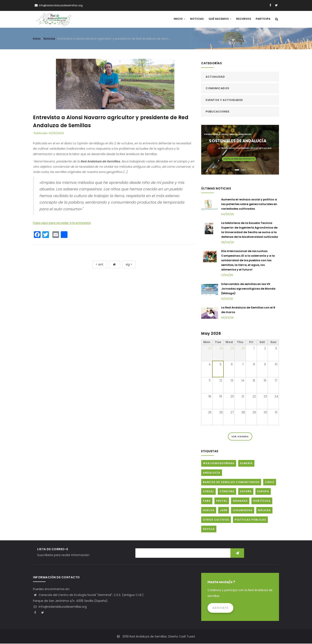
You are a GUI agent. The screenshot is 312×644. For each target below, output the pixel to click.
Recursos (244, 19)
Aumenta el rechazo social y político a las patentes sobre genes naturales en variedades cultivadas (249, 204)
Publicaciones (218, 112)
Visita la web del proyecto (239, 159)
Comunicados (217, 89)
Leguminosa (243, 510)
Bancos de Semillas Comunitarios (231, 482)
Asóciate (220, 608)
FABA (207, 501)
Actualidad (215, 77)
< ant (99, 265)
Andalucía (212, 473)
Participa (263, 19)
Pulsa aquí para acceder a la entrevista (62, 223)
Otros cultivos (216, 520)
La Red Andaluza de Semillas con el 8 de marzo (248, 310)
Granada (240, 501)
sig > (129, 265)
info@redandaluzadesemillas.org (60, 607)
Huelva (209, 510)
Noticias (198, 19)
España (246, 492)
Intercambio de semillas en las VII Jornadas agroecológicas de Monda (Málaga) (248, 289)
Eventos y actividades (224, 100)
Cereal (208, 492)
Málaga (264, 510)
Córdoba (227, 492)
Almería (246, 464)
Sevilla (209, 529)
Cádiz (270, 482)
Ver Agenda (240, 437)
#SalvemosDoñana (219, 464)
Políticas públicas (250, 520)
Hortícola (262, 501)
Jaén (224, 510)
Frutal (222, 501)
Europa (263, 492)
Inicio (181, 19)
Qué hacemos (220, 19)
